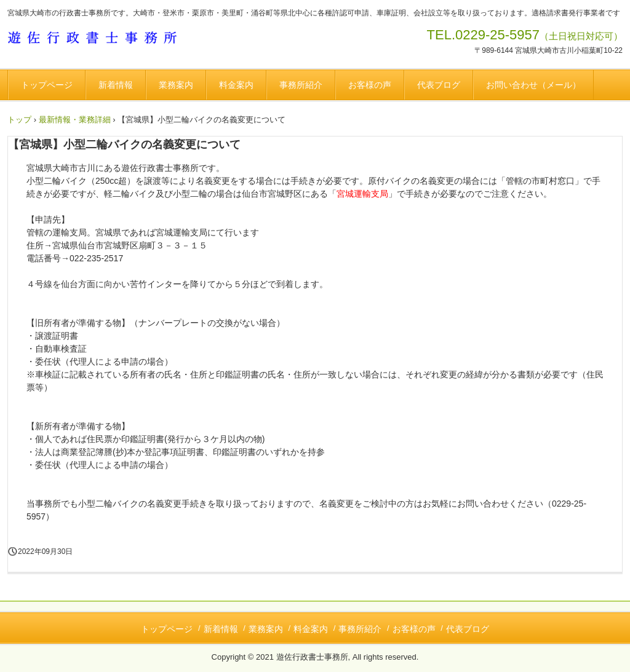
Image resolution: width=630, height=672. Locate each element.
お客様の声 (370, 85)
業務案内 (176, 85)
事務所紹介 (301, 85)
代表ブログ (439, 85)
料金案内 (236, 85)
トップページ (47, 85)
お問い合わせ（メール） (533, 85)
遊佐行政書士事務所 (98, 39)
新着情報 (116, 85)
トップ (19, 120)
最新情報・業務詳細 (75, 120)
